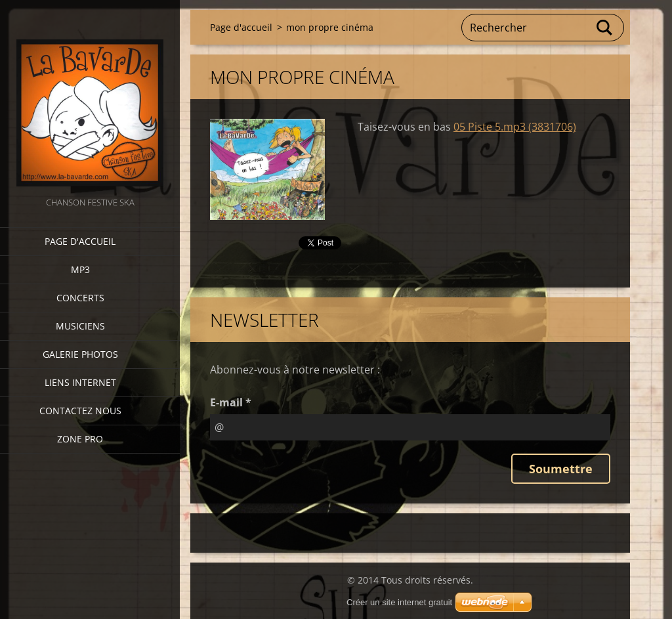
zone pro (80, 439)
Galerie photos (80, 354)
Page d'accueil (80, 241)
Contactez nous (80, 411)
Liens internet (80, 382)
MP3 (80, 269)
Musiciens (80, 326)
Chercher (605, 28)
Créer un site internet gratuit (399, 602)
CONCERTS (80, 298)
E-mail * (231, 402)
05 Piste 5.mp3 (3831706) (515, 127)
